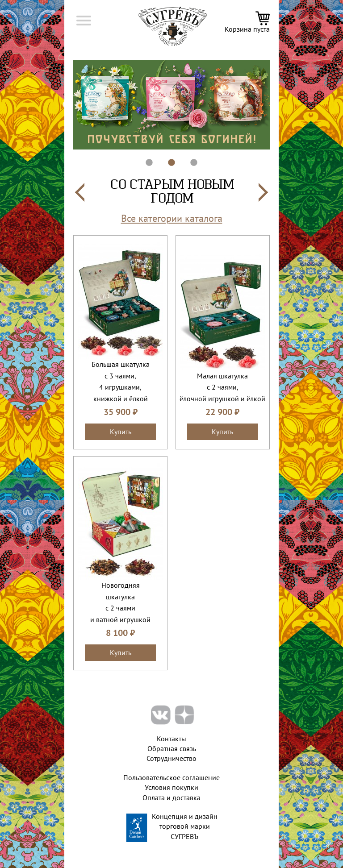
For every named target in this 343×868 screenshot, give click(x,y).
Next (276, 105)
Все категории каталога (172, 218)
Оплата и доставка (171, 797)
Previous (67, 105)
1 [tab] (145, 158)
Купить (121, 432)
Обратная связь (172, 748)
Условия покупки (171, 787)
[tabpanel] (171, 105)
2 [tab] (167, 158)
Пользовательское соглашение (171, 777)
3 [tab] (189, 158)
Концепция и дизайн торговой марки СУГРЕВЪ (185, 826)
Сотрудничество (171, 758)
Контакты (171, 739)
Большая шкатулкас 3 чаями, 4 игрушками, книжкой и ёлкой (121, 381)
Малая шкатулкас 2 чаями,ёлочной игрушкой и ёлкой (222, 387)
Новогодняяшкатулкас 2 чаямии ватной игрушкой (120, 602)
